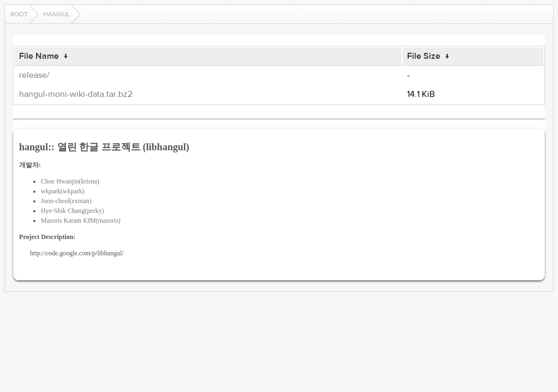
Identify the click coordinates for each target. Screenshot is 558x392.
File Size (424, 56)
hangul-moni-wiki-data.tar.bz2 (76, 94)
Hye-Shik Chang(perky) (72, 211)
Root (19, 14)
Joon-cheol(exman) (66, 201)
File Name (39, 56)
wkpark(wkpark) (63, 191)
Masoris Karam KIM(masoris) (81, 220)
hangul (56, 14)
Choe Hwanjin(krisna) (70, 181)
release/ (34, 75)
